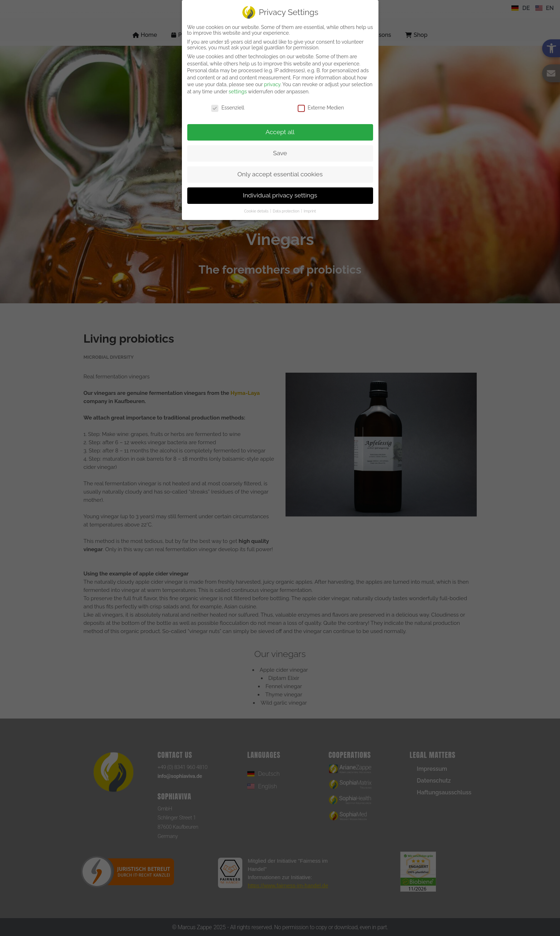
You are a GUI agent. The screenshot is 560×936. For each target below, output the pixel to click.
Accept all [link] (280, 132)
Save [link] (280, 153)
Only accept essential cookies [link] (280, 174)
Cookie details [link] (257, 211)
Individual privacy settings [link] (280, 195)
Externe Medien (321, 108)
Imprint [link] (310, 211)
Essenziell (228, 108)
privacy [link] (272, 84)
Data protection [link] (286, 211)
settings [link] (238, 92)
